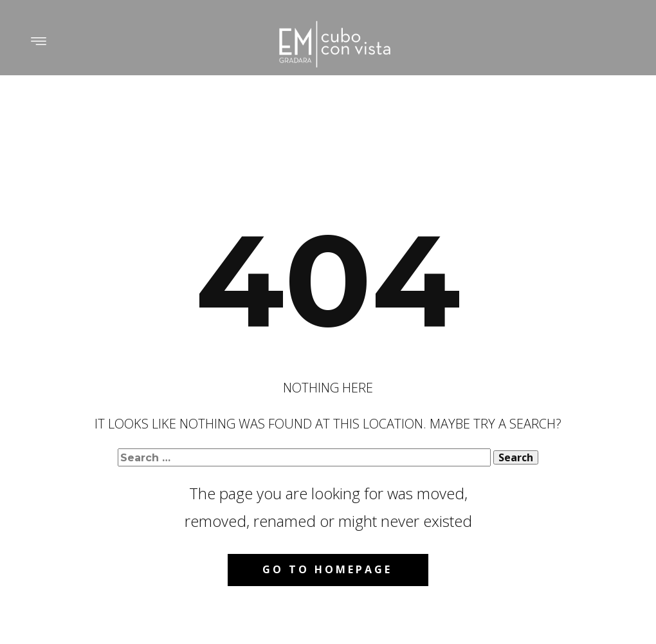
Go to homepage (327, 569)
